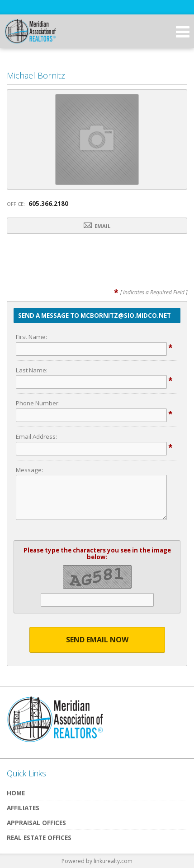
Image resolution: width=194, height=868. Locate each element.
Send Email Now (97, 640)
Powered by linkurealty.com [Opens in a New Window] (97, 861)
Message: (29, 470)
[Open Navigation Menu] (183, 32)
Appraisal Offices (36, 823)
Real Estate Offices (39, 838)
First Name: (31, 337)
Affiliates (23, 808)
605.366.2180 (48, 204)
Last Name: (32, 370)
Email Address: (36, 436)
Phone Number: (38, 403)
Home (16, 793)
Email (97, 225)
